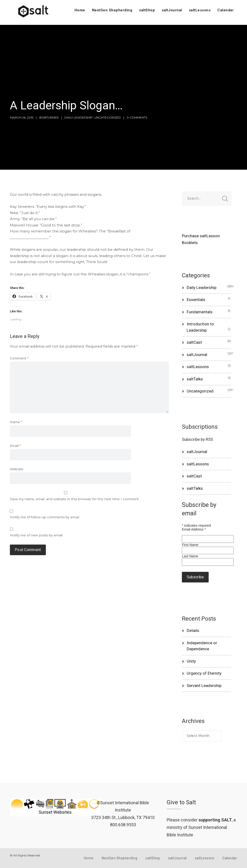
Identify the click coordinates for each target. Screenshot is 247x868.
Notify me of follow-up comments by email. (45, 517)
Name (16, 422)
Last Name (190, 556)
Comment (19, 358)
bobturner (49, 117)
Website (17, 469)
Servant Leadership (204, 686)
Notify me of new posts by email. (37, 535)
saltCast (194, 342)
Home (80, 10)
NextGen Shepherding (112, 10)
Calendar (226, 10)
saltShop (147, 10)
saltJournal (172, 10)
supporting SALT (215, 820)
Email (15, 446)
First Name (190, 545)
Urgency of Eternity (204, 673)
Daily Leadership (79, 117)
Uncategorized (108, 117)
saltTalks (195, 379)
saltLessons (200, 10)
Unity (191, 661)
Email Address (194, 529)
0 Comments (137, 117)
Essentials (196, 300)
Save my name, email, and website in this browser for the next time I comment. (75, 499)
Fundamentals (200, 312)
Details (193, 630)
